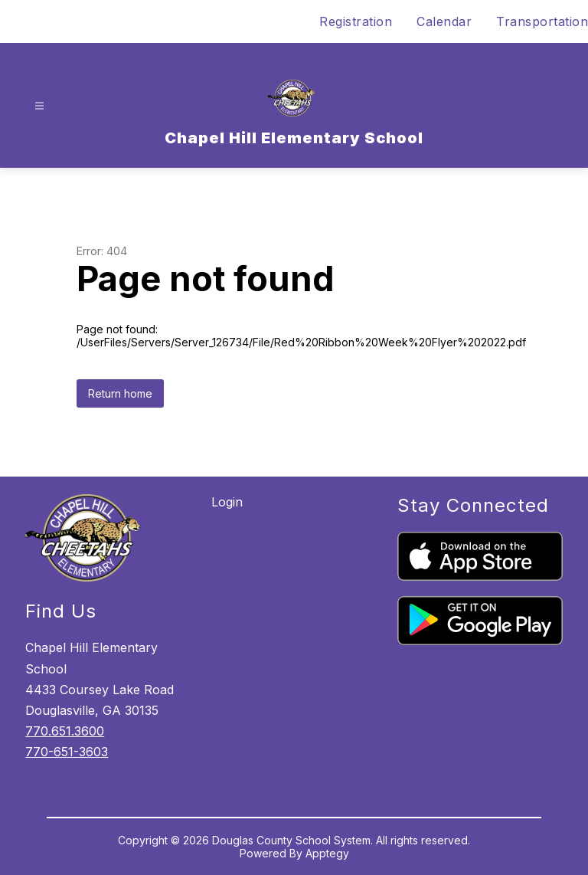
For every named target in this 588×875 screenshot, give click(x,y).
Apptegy (327, 853)
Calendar (444, 21)
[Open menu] (39, 106)
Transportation (542, 21)
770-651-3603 (67, 752)
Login (227, 502)
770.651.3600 (65, 731)
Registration (356, 21)
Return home (120, 393)
